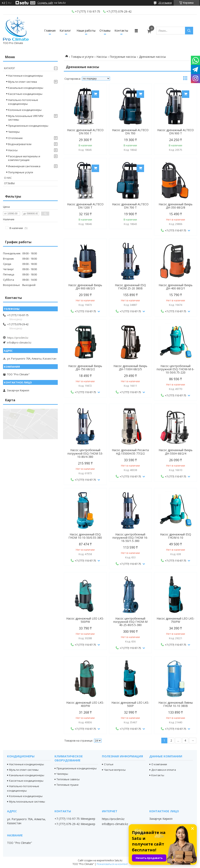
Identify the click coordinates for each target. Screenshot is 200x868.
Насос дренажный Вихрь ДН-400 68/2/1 (176, 287)
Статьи (109, 764)
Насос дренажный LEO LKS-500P (130, 704)
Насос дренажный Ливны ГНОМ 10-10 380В (176, 704)
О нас (8, 178)
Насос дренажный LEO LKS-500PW (85, 620)
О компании (159, 764)
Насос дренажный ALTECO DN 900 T (175, 132)
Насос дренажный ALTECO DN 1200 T (85, 206)
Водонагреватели (20, 144)
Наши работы (86, 31)
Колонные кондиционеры (25, 110)
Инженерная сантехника (24, 166)
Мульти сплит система (22, 82)
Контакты (121, 31)
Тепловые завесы (68, 779)
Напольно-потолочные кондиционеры (23, 102)
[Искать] (189, 31)
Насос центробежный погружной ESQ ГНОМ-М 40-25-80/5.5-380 (130, 622)
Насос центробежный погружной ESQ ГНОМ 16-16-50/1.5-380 (130, 538)
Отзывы (105, 31)
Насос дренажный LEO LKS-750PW (176, 620)
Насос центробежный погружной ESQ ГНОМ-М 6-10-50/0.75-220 (175, 369)
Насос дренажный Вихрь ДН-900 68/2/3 (85, 287)
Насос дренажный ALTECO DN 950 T (85, 132)
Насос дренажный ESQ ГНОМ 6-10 (176, 536)
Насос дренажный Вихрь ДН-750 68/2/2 (85, 368)
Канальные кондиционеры (26, 88)
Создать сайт (45, 3)
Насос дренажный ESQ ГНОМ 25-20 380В (130, 287)
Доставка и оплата (164, 770)
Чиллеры (14, 132)
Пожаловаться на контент (112, 864)
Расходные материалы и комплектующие (24, 158)
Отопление (15, 138)
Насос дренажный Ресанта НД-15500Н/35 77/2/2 (130, 452)
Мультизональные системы (27, 802)
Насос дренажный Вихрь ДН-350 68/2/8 (176, 206)
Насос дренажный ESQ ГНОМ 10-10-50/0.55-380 (85, 536)
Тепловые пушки (67, 785)
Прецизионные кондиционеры (28, 126)
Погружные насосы (123, 57)
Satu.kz (118, 860)
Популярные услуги (21, 172)
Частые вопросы (115, 770)
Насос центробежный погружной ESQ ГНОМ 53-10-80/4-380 (85, 453)
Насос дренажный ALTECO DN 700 (130, 132)
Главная (50, 31)
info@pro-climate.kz (19, 342)
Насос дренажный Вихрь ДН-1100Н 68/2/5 (130, 368)
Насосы (102, 57)
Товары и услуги (82, 57)
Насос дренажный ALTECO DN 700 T (130, 206)
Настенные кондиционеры (26, 76)
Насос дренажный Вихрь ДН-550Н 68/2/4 (176, 452)
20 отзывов (165, 3)
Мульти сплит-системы (24, 770)
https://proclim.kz (18, 338)
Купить (95, 94)
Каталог (65, 31)
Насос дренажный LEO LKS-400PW (85, 704)
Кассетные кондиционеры (25, 94)
